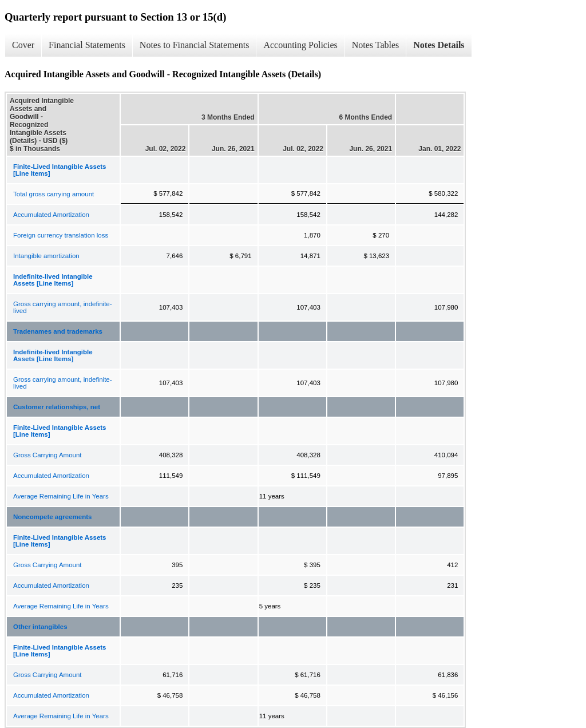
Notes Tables (376, 45)
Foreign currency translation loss (61, 235)
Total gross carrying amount (54, 194)
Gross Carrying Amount (47, 455)
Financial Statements (87, 45)
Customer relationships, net (57, 407)
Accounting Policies (300, 45)
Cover (23, 45)
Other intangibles (40, 627)
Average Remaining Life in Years (61, 496)
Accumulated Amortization (51, 215)
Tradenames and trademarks (58, 331)
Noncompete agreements (52, 517)
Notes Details (439, 45)
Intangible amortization (46, 256)
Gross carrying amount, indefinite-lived (63, 307)
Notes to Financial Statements (195, 45)
